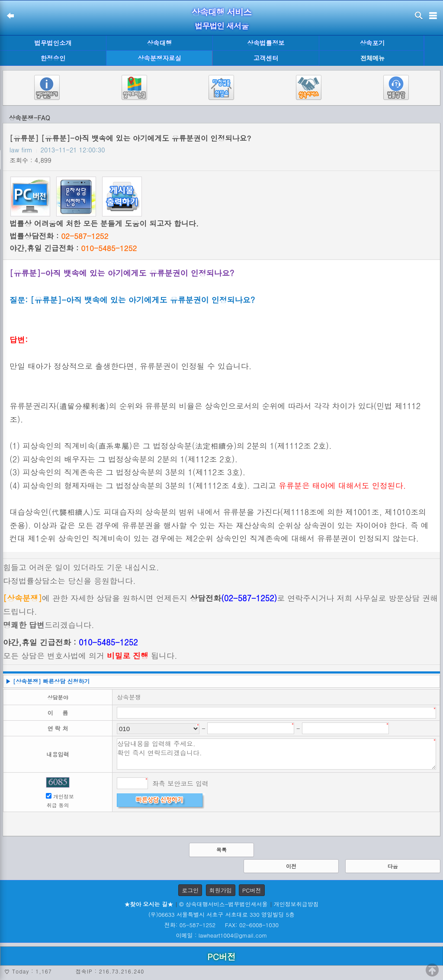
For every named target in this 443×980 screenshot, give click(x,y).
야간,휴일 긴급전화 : (73, 248)
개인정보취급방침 (296, 904)
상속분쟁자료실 (159, 58)
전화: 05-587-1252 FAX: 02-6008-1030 (221, 925)
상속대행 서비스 (222, 12)
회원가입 (221, 890)
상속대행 (160, 43)
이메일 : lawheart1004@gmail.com (222, 935)
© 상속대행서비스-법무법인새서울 (223, 904)
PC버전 (252, 890)
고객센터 (266, 58)
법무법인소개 (53, 43)
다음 (393, 866)
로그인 (190, 890)
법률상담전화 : (59, 236)
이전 (291, 866)
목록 (221, 849)
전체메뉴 (372, 58)
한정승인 (53, 58)
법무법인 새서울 (221, 26)
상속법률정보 (266, 43)
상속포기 (372, 43)
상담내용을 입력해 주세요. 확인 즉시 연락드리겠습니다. (276, 754)
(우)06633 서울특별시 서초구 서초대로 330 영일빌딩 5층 (221, 914)
